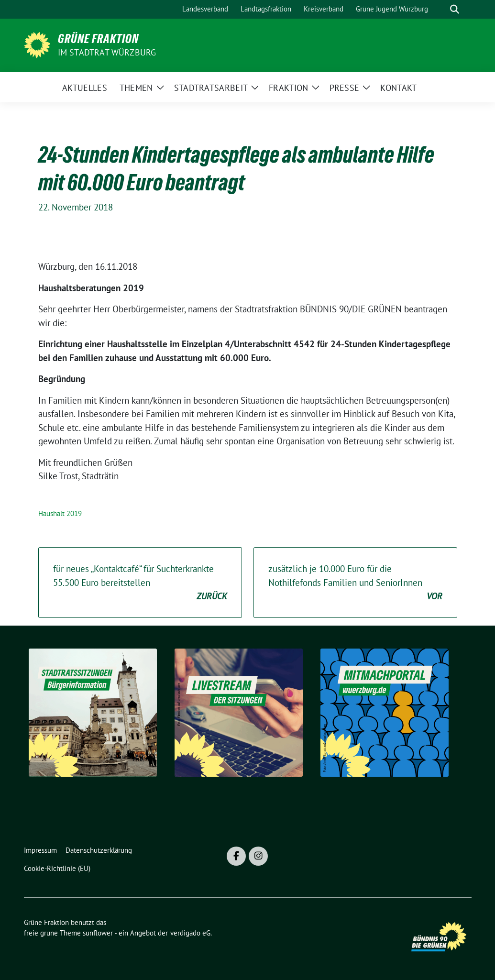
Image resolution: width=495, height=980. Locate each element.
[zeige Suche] (455, 9)
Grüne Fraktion (98, 39)
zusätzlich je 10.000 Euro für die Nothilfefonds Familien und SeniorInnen (355, 583)
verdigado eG (190, 933)
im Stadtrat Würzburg (107, 52)
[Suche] (441, 9)
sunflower (98, 933)
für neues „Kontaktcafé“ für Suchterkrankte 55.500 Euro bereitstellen (140, 583)
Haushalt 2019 (60, 513)
